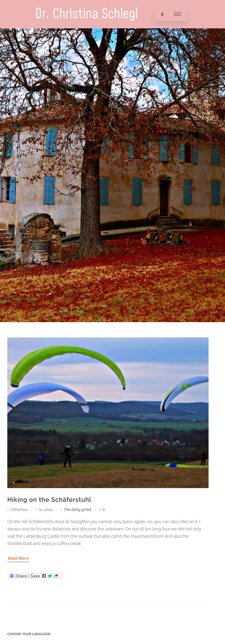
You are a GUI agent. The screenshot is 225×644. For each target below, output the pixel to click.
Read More (18, 558)
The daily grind (78, 510)
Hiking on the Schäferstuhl (49, 500)
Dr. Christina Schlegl (86, 14)
